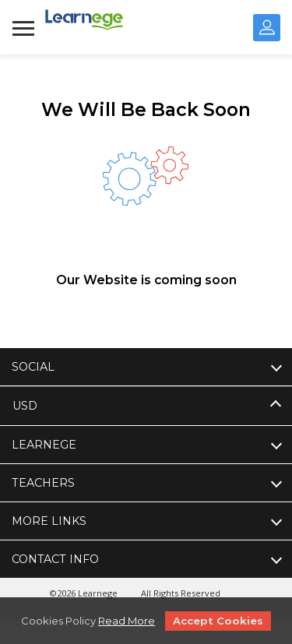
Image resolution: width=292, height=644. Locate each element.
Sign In (267, 27)
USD (25, 406)
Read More (127, 621)
